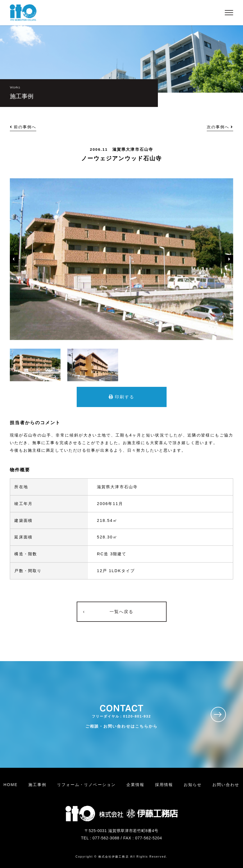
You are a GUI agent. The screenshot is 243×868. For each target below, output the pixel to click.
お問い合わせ (226, 785)
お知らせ (193, 785)
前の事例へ (23, 127)
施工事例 (37, 785)
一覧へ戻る (122, 612)
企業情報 (135, 785)
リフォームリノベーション (86, 785)
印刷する (122, 397)
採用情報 (164, 785)
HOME (11, 785)
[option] (122, 259)
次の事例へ (220, 127)
